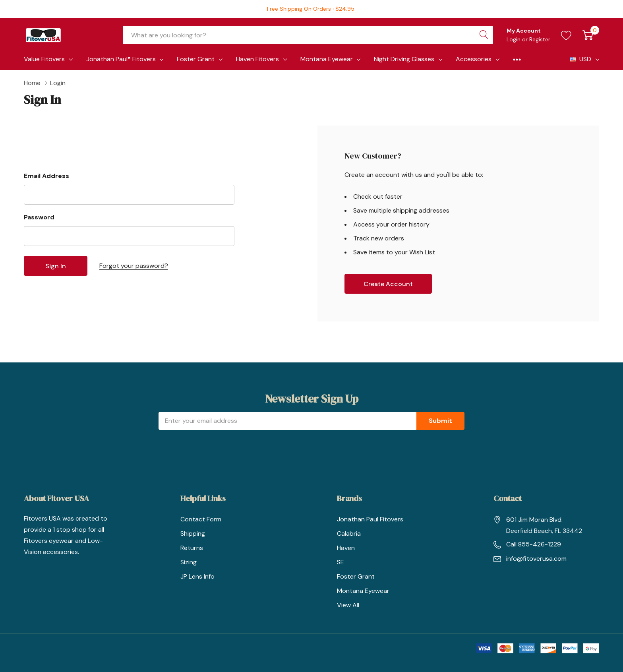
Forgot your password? (134, 266)
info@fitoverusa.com (536, 559)
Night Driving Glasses (404, 59)
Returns (192, 548)
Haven (346, 548)
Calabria (349, 534)
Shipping (193, 534)
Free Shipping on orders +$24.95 (311, 9)
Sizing (189, 562)
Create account (388, 284)
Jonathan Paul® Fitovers (121, 59)
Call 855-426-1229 (534, 544)
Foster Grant (196, 59)
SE (341, 562)
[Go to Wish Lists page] (566, 35)
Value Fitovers (44, 59)
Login (514, 39)
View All (348, 605)
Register (540, 39)
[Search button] (484, 35)
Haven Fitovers (257, 59)
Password (39, 217)
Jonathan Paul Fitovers (370, 519)
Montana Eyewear (327, 59)
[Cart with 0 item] (588, 35)
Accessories (474, 59)
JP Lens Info (197, 576)
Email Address (46, 176)
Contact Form (201, 519)
